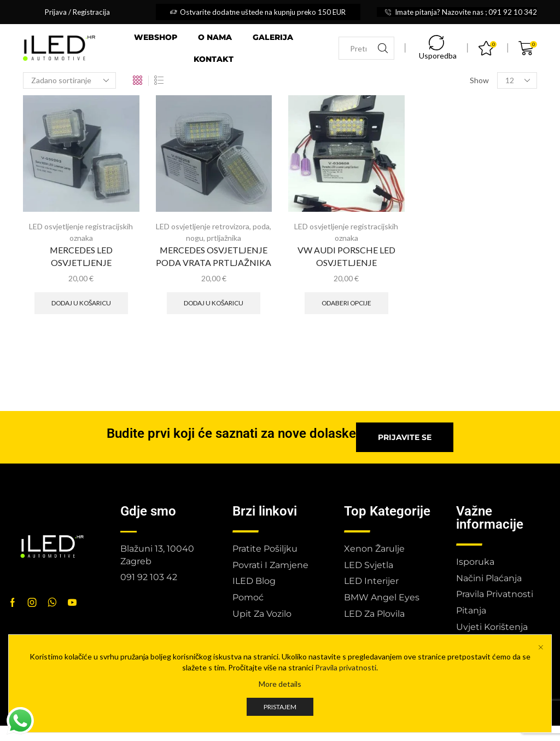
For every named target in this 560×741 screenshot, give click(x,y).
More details (280, 697)
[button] (405, 437)
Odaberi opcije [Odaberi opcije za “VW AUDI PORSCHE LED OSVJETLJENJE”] (346, 303)
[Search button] (383, 48)
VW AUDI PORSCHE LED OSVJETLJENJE (346, 256)
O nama (215, 37)
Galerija (273, 37)
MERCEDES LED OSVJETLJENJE (81, 256)
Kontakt (214, 59)
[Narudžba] (69, 80)
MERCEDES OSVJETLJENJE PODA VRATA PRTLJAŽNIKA (214, 256)
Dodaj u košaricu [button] (81, 303)
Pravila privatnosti (346, 681)
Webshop (156, 37)
